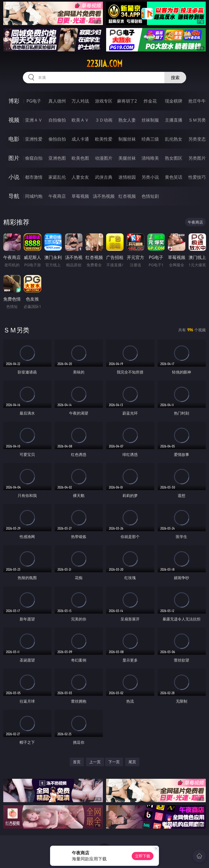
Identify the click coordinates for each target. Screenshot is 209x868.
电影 (14, 139)
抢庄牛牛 (197, 101)
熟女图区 (174, 158)
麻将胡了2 (127, 101)
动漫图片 (104, 158)
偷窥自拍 (34, 158)
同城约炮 (34, 196)
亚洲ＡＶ (34, 120)
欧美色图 (80, 158)
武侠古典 (104, 177)
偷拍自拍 (57, 139)
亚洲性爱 (34, 139)
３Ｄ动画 (104, 120)
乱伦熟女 (174, 139)
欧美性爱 (104, 139)
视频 (14, 120)
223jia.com (104, 64)
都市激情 (34, 177)
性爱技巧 (197, 177)
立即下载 (143, 856)
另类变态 (197, 139)
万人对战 (80, 101)
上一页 (95, 762)
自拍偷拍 (57, 120)
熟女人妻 (127, 120)
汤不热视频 (104, 196)
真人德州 (57, 101)
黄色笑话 (174, 177)
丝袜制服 (150, 120)
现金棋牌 (174, 101)
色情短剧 (150, 196)
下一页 (114, 762)
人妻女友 (80, 177)
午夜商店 (57, 196)
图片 (14, 158)
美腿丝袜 (127, 158)
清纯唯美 (150, 158)
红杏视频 (127, 196)
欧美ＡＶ (80, 120)
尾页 (132, 762)
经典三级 (150, 139)
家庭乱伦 (57, 177)
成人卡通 (80, 139)
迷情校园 (127, 177)
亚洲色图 (57, 158)
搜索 (175, 78)
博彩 (14, 101)
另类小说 (150, 177)
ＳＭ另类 (197, 120)
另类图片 (197, 158)
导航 (14, 196)
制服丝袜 (127, 139)
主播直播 (174, 120)
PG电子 (34, 101)
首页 (77, 762)
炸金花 (150, 101)
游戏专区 (104, 101)
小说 (14, 177)
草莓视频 (80, 196)
